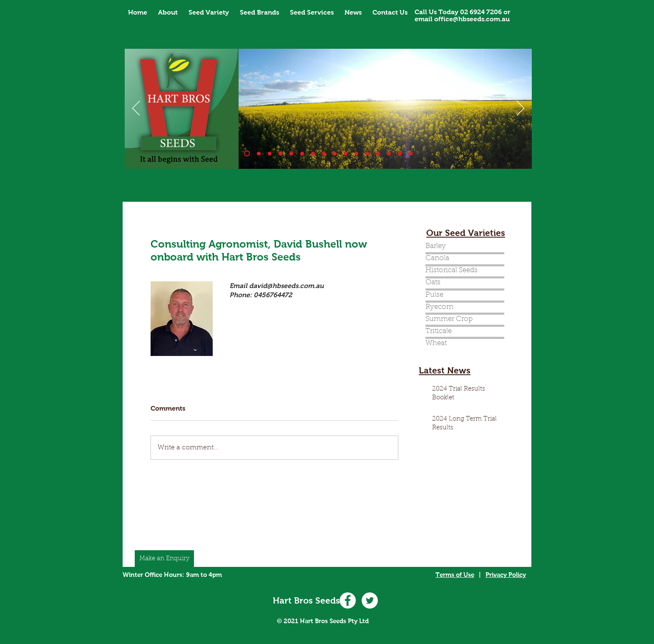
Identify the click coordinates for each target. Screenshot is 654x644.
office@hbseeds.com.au (472, 19)
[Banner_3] (280, 154)
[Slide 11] (356, 154)
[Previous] (136, 109)
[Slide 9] (346, 154)
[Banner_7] (324, 154)
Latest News (445, 370)
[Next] (521, 109)
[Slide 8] (335, 154)
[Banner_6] (313, 154)
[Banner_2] (270, 154)
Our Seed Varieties (466, 233)
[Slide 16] (411, 154)
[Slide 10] (259, 154)
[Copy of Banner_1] (367, 154)
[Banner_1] (247, 153)
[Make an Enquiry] (164, 559)
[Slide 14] (378, 154)
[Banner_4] (291, 154)
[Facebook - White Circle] (348, 600)
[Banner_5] (302, 154)
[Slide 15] (400, 154)
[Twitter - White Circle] (370, 600)
